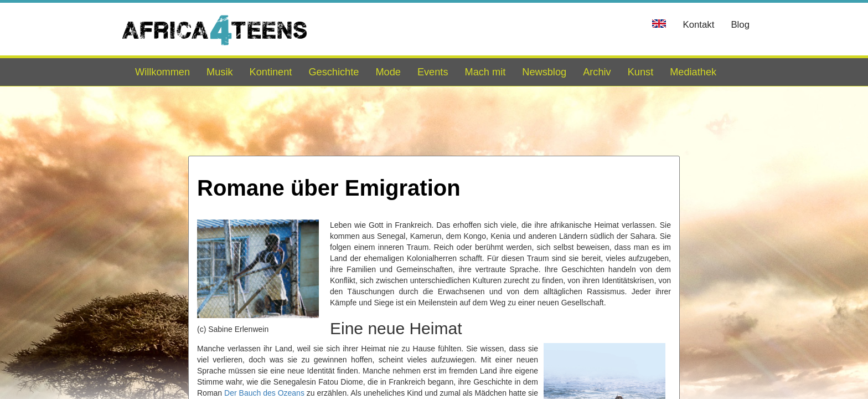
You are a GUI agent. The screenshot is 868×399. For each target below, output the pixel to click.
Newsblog (544, 72)
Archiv (597, 72)
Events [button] (433, 72)
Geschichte (334, 72)
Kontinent (271, 72)
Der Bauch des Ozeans (264, 393)
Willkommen (162, 72)
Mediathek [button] (693, 72)
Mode (388, 72)
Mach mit (485, 72)
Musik (220, 72)
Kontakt (698, 25)
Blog (740, 25)
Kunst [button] (641, 72)
